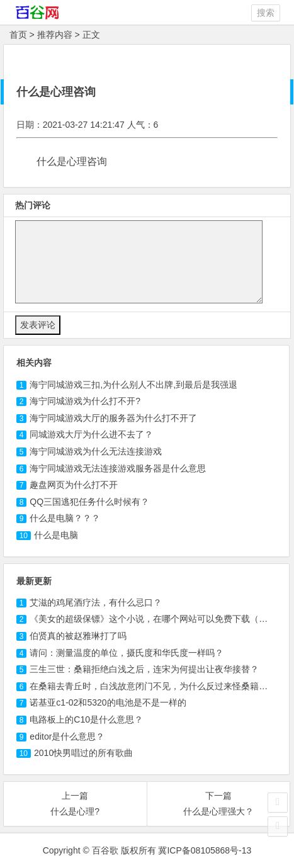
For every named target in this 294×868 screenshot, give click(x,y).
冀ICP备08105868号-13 (205, 850)
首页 (18, 35)
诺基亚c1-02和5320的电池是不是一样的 (108, 702)
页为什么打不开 (74, 485)
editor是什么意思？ (67, 736)
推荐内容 (55, 35)
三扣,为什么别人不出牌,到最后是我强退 (133, 385)
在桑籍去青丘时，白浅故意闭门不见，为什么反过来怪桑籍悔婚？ (157, 686)
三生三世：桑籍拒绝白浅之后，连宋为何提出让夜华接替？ (144, 669)
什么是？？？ (65, 518)
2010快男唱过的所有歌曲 (83, 753)
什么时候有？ (89, 502)
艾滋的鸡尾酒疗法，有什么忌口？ (96, 602)
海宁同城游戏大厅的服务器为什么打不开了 (113, 418)
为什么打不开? (85, 401)
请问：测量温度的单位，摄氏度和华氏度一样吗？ (127, 653)
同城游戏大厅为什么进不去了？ (91, 434)
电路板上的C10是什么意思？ (86, 719)
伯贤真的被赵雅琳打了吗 (78, 636)
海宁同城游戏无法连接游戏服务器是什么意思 (118, 468)
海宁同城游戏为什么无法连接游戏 (96, 451)
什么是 (56, 535)
